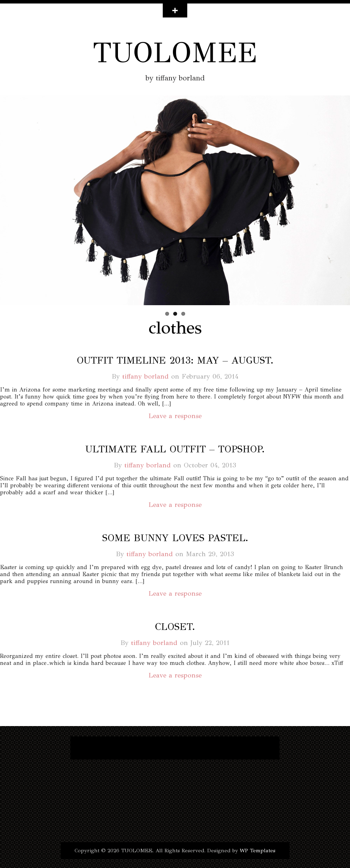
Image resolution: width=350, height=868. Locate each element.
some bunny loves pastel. (175, 538)
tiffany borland (145, 376)
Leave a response (175, 416)
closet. (175, 627)
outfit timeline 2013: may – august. (175, 360)
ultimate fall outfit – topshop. (175, 449)
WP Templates (258, 851)
